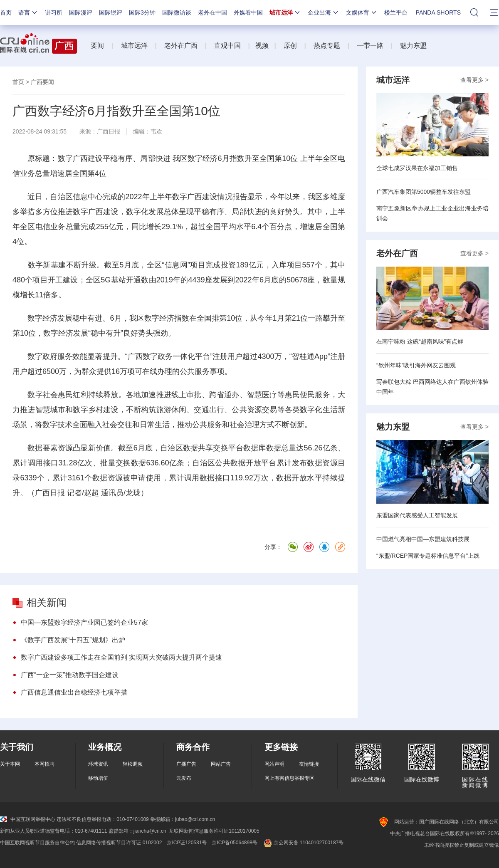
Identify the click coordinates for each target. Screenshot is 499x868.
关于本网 (10, 764)
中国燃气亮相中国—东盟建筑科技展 (423, 539)
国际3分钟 (142, 12)
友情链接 (309, 764)
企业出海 (324, 12)
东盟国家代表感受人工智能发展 (417, 515)
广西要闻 (42, 82)
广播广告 (186, 764)
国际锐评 (111, 12)
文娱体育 (362, 12)
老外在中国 (212, 12)
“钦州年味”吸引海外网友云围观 (416, 365)
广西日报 (109, 131)
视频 (262, 46)
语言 (28, 12)
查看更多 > (474, 80)
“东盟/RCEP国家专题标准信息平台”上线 (428, 556)
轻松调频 (133, 764)
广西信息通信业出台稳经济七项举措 (74, 692)
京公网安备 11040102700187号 (303, 843)
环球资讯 (98, 764)
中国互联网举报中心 (28, 819)
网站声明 (274, 764)
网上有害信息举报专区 (289, 778)
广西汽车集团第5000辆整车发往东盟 (424, 192)
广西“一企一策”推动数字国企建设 (70, 675)
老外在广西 (181, 46)
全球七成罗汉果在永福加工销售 (417, 168)
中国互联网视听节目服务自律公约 (37, 843)
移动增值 (98, 778)
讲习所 (54, 12)
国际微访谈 (177, 12)
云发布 (184, 778)
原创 (290, 46)
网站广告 (221, 764)
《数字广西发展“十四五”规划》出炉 (73, 640)
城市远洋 (285, 12)
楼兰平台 (396, 12)
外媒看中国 (248, 12)
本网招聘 (44, 764)
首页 (6, 12)
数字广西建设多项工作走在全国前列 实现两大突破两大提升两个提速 (121, 657)
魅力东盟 (413, 46)
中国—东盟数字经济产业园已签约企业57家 (84, 622)
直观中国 (227, 46)
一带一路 (370, 46)
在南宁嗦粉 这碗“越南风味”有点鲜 (420, 341)
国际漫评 (81, 12)
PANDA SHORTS (438, 12)
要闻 (97, 46)
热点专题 (327, 46)
